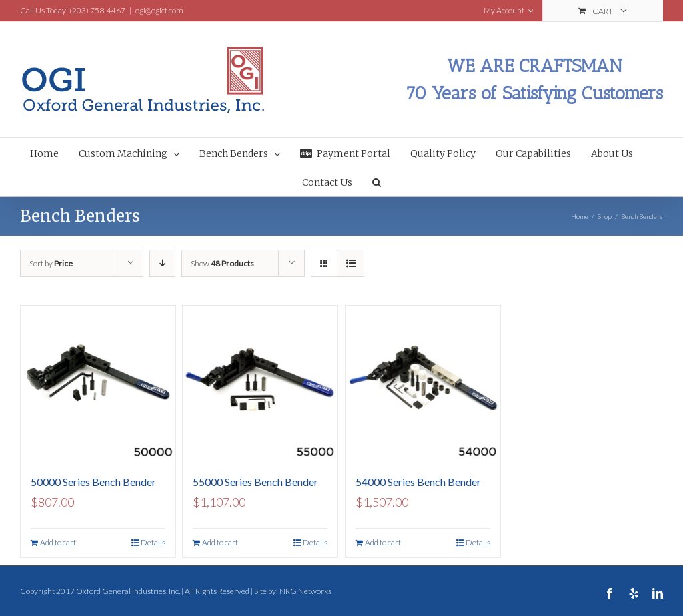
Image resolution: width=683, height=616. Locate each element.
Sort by (51, 263)
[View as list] (351, 263)
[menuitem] (54, 152)
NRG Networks (305, 591)
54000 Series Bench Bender (418, 482)
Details (153, 542)
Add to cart (58, 542)
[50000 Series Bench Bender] (98, 383)
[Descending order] (162, 263)
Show (222, 263)
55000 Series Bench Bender (255, 482)
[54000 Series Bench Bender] (423, 383)
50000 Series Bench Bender (93, 482)
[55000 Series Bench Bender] (260, 383)
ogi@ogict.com (159, 10)
